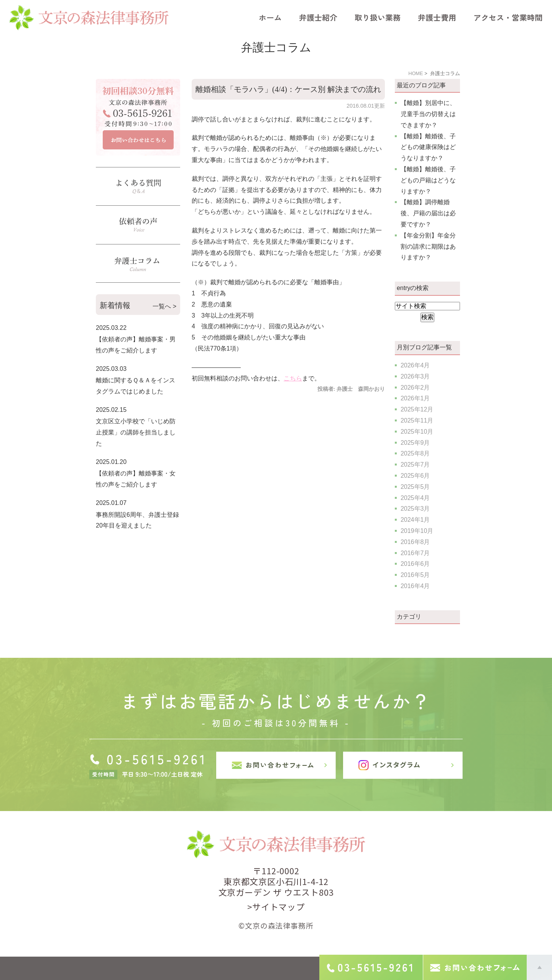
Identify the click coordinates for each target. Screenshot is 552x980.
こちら (293, 378)
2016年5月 (415, 575)
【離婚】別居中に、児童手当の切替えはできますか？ (428, 114)
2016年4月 (415, 586)
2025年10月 (417, 432)
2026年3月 (415, 376)
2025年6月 (415, 476)
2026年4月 (415, 365)
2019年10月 (417, 531)
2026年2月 (415, 388)
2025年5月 (415, 487)
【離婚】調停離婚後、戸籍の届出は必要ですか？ (428, 213)
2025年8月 (415, 453)
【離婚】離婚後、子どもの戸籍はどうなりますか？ (428, 180)
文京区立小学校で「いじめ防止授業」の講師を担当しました (136, 432)
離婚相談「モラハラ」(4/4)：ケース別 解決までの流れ (288, 89)
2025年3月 (415, 509)
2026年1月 (415, 398)
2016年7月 (415, 553)
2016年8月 (415, 542)
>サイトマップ (276, 906)
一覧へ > (164, 306)
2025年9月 (415, 443)
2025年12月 (417, 409)
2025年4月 (415, 498)
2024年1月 (415, 520)
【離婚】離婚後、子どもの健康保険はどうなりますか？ (428, 147)
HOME (416, 73)
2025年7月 (415, 465)
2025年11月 (417, 420)
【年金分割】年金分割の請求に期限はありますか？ (428, 247)
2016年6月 (415, 564)
